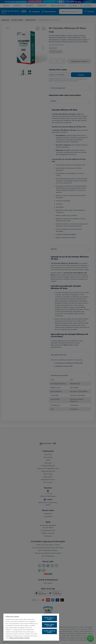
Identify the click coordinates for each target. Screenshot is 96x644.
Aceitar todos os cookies (49, 618)
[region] (31, 627)
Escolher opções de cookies (49, 631)
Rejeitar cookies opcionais (49, 625)
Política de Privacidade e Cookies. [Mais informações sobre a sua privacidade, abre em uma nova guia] (20, 638)
